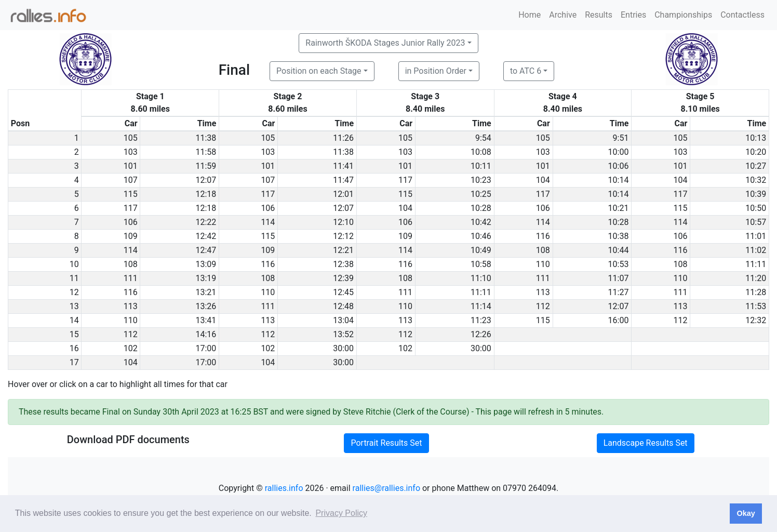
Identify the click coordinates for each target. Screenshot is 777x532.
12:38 (343, 264)
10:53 (619, 264)
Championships (683, 15)
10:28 (481, 208)
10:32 (756, 180)
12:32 (756, 320)
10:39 (756, 194)
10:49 (481, 250)
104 (543, 180)
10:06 (619, 166)
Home (530, 15)
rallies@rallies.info (386, 488)
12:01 (343, 194)
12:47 (206, 250)
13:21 (206, 292)
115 (131, 194)
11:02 (756, 250)
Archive (563, 15)
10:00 (619, 152)
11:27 (619, 292)
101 (131, 166)
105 (131, 138)
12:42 (206, 236)
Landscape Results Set (646, 443)
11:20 (756, 278)
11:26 (343, 138)
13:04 (343, 320)
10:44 (619, 250)
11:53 (756, 306)
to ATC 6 (526, 71)
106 (268, 208)
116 (543, 236)
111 (131, 278)
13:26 (206, 306)
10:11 (481, 166)
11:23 (481, 320)
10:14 (619, 180)
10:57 (756, 222)
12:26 (481, 334)
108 (543, 250)
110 (543, 264)
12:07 (206, 180)
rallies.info (284, 488)
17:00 (206, 348)
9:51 (621, 138)
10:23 (481, 180)
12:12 (343, 236)
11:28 (756, 292)
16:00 (619, 320)
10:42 (481, 222)
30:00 (343, 348)
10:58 (481, 264)
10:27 (756, 166)
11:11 (756, 264)
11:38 (206, 138)
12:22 (206, 222)
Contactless (742, 15)
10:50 (756, 208)
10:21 (619, 208)
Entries (633, 15)
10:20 (756, 152)
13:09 (206, 264)
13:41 (206, 320)
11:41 (343, 166)
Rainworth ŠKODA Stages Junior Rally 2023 (385, 43)
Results (599, 15)
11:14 (481, 306)
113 (543, 292)
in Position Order (436, 71)
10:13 (756, 138)
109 (131, 236)
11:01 (756, 236)
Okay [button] (746, 513)
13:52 (343, 334)
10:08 (481, 152)
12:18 (206, 194)
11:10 (481, 278)
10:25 (481, 194)
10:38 (619, 236)
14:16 (206, 334)
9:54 (483, 138)
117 (405, 180)
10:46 (481, 236)
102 (131, 348)
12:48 (343, 306)
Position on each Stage (319, 71)
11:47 (343, 180)
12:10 (343, 222)
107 (131, 180)
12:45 (343, 292)
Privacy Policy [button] (341, 513)
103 (131, 152)
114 (268, 222)
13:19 (206, 278)
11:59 (206, 166)
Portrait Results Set (386, 443)
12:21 (343, 250)
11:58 (206, 152)
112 (543, 306)
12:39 (343, 278)
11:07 (619, 278)
